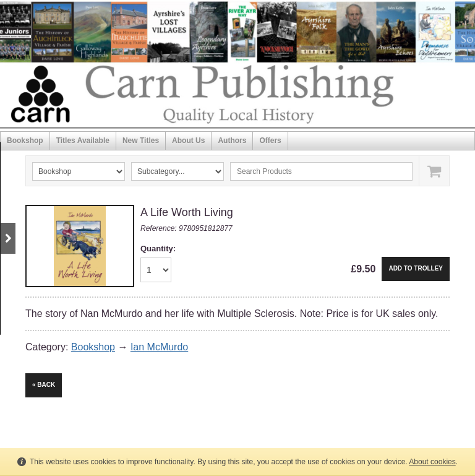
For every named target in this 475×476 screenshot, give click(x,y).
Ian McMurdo (159, 347)
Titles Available (83, 141)
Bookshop (25, 141)
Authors (232, 141)
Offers (270, 141)
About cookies (432, 462)
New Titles (141, 141)
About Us (188, 141)
